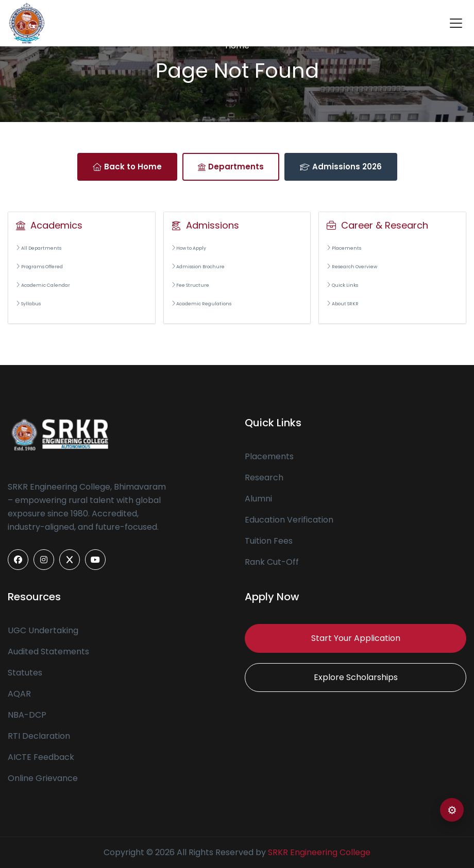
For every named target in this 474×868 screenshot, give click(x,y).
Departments (231, 167)
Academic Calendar (43, 285)
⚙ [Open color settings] (452, 810)
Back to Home (127, 167)
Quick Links (342, 285)
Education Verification (289, 520)
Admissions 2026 (341, 167)
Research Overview (352, 267)
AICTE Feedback (41, 757)
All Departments (39, 248)
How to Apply (189, 248)
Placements (344, 248)
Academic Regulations (202, 304)
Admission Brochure (198, 267)
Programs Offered (39, 267)
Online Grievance (43, 778)
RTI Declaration (39, 736)
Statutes (25, 673)
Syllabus (28, 304)
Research (264, 478)
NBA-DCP (27, 715)
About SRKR (343, 304)
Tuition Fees (269, 541)
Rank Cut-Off (272, 562)
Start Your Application (356, 638)
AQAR (19, 694)
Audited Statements (48, 652)
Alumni (258, 499)
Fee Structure (191, 285)
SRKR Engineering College (319, 852)
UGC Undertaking (43, 630)
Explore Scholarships (356, 677)
